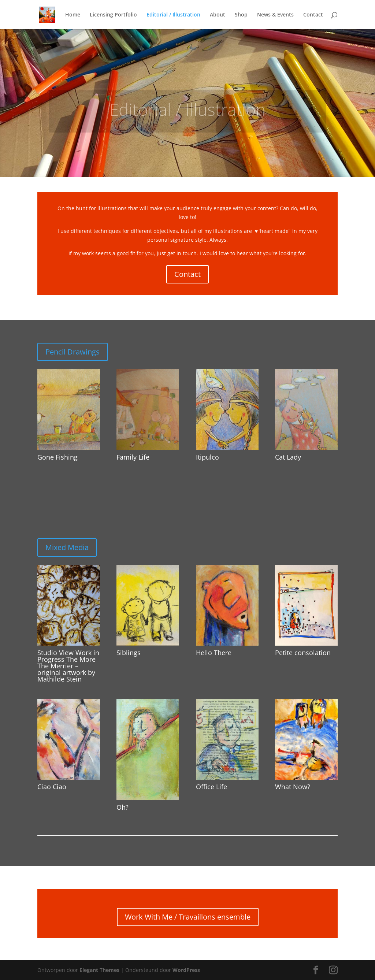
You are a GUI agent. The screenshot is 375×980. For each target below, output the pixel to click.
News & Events (275, 15)
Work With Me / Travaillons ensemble (188, 917)
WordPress (186, 970)
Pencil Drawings (73, 352)
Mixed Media (67, 547)
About (218, 15)
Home (73, 15)
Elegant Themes (99, 970)
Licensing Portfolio (113, 15)
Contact (313, 15)
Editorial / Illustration (173, 15)
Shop (241, 15)
